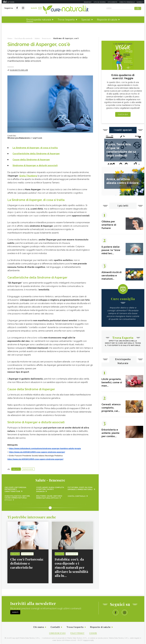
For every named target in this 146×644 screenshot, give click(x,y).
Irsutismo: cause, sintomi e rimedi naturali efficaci (49, 496)
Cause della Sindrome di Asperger (31, 160)
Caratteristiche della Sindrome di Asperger (36, 154)
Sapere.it (140, 2)
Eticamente (112, 2)
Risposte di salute (107, 20)
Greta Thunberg (28, 176)
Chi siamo (38, 627)
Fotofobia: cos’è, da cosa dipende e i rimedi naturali (80, 488)
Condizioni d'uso (57, 633)
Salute (16, 468)
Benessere (28, 468)
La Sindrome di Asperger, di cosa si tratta (35, 148)
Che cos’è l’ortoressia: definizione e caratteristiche (16, 489)
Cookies (93, 633)
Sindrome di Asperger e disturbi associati (35, 165)
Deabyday (88, 2)
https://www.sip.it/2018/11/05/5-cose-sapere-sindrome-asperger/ (37, 451)
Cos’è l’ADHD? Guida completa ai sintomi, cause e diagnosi (50, 489)
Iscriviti (36, 8)
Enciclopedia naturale (39, 20)
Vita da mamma (100, 2)
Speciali (86, 20)
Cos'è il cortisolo (77, 495)
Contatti (55, 627)
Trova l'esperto (66, 20)
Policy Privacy (77, 633)
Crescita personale (127, 2)
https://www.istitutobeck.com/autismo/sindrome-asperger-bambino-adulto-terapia (45, 448)
